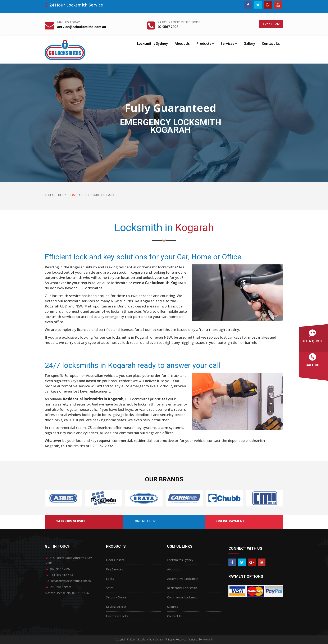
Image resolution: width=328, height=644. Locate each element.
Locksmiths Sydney (152, 43)
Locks (110, 579)
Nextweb (208, 640)
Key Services (115, 569)
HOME (73, 195)
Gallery (249, 43)
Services (229, 43)
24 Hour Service (61, 587)
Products (205, 43)
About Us (182, 43)
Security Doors (116, 597)
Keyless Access (116, 607)
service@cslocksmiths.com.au (81, 27)
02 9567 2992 (168, 27)
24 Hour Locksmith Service (179, 22)
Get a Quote (271, 24)
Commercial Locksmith (183, 597)
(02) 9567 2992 (60, 569)
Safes (110, 588)
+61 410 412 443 (61, 575)
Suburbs (173, 607)
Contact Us (271, 43)
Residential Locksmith (182, 588)
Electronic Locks (117, 616)
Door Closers (115, 560)
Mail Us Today (68, 22)
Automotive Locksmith (183, 579)
